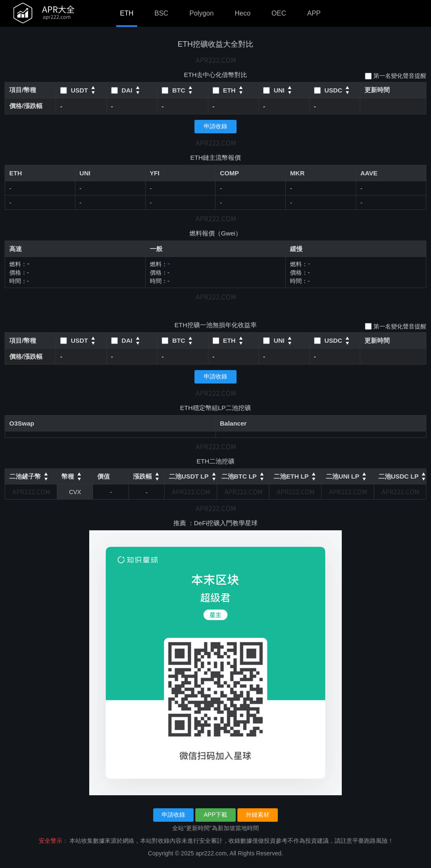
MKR (297, 173)
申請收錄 (215, 126)
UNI (85, 173)
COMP (229, 173)
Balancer (233, 423)
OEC (279, 13)
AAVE (369, 173)
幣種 (68, 476)
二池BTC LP (239, 476)
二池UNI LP (342, 476)
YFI (155, 173)
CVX (75, 492)
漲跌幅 (142, 476)
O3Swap (22, 423)
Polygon (202, 13)
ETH (127, 13)
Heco (243, 13)
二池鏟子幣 (25, 476)
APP (314, 13)
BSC (161, 13)
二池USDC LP (399, 476)
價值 (104, 476)
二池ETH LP (291, 476)
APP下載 (215, 815)
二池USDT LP (189, 476)
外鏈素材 (258, 815)
